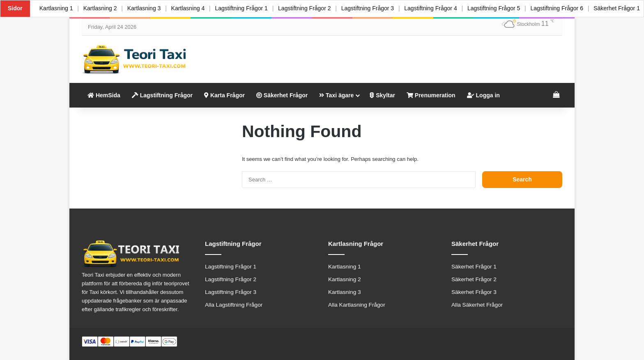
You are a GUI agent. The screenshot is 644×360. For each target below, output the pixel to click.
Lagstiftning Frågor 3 (374, 8)
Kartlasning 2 (101, 8)
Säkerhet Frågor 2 (474, 279)
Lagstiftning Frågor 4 (438, 8)
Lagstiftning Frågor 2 (310, 8)
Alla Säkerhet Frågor (477, 305)
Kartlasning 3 (147, 8)
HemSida (104, 95)
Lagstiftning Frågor (162, 95)
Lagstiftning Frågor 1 (246, 8)
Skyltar (382, 95)
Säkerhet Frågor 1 (474, 267)
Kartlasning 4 (191, 8)
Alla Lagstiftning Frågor (234, 305)
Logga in (483, 95)
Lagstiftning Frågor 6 (566, 8)
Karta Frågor (224, 95)
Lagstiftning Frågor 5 (502, 8)
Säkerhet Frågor (282, 95)
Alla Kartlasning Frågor (357, 305)
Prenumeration (431, 95)
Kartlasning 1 (57, 8)
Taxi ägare (336, 95)
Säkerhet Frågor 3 (474, 292)
